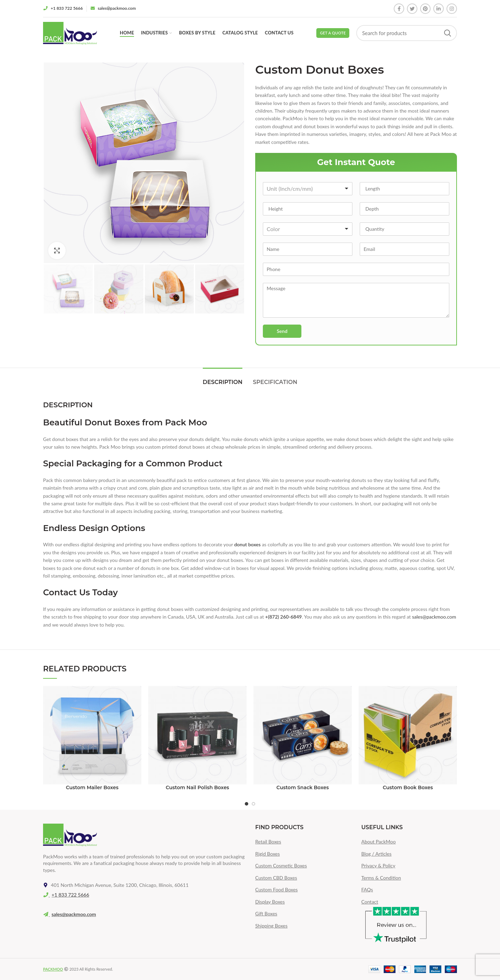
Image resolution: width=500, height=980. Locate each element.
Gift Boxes (266, 913)
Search (448, 33)
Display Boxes (270, 902)
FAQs (367, 889)
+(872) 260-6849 (284, 617)
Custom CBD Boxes (276, 878)
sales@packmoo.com (434, 617)
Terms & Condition (381, 878)
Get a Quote (333, 33)
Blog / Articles (377, 854)
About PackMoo (379, 842)
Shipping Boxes (271, 926)
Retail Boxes (268, 842)
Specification (275, 382)
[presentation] (307, 351)
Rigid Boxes (268, 854)
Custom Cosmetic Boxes (281, 865)
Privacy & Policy (378, 865)
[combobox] (308, 189)
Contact (370, 902)
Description (223, 382)
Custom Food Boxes (276, 889)
